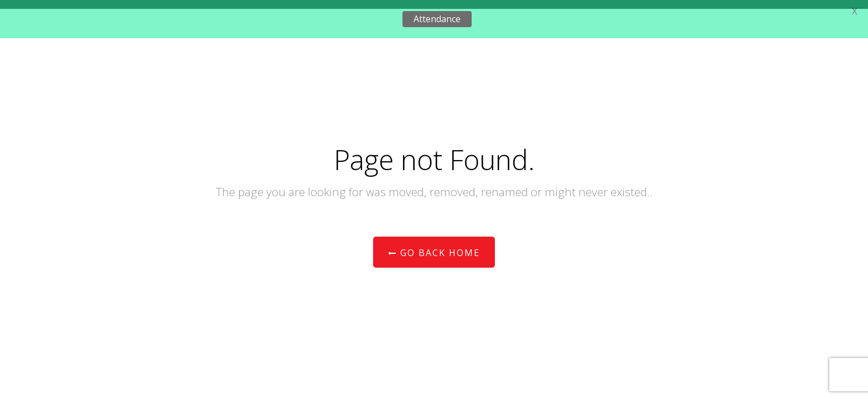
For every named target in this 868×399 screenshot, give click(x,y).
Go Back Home (434, 253)
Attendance (437, 19)
